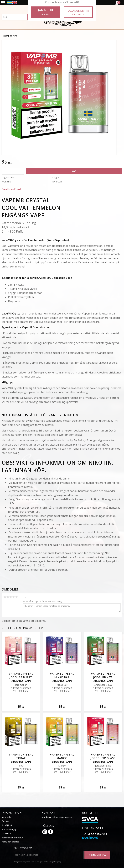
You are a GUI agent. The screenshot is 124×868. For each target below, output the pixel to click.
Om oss (5, 821)
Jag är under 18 (78, 12)
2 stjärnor (8, 597)
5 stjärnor (16, 597)
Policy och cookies (10, 842)
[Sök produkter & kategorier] (18, 17)
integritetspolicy (55, 862)
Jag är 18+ (46, 12)
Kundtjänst (7, 825)
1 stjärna (5, 597)
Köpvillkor (6, 833)
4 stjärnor (14, 597)
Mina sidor (7, 817)
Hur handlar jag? (9, 829)
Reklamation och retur (12, 838)
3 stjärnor (11, 597)
